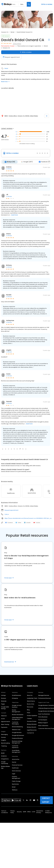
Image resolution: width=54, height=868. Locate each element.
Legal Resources (32, 730)
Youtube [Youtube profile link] (37, 522)
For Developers (43, 719)
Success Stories (32, 721)
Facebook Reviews (17, 738)
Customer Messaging (15, 723)
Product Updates (32, 715)
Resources (30, 707)
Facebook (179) (44, 162)
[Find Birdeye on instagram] (30, 800)
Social (3, 718)
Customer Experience (15, 746)
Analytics (4, 756)
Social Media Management (16, 751)
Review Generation (18, 714)
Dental (14, 762)
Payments (4, 727)
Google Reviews (17, 732)
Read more (5, 82)
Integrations (5, 759)
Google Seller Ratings (5, 707)
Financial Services (17, 765)
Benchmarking (5, 743)
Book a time (31, 704)
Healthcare (15, 768)
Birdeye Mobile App (5, 767)
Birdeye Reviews (32, 724)
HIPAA (29, 811)
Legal (14, 773)
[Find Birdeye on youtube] (34, 800)
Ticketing (4, 746)
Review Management (16, 711)
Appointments (6, 721)
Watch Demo (31, 701)
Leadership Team (32, 698)
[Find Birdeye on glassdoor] (38, 800)
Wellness (15, 790)
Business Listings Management (17, 742)
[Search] (29, 4)
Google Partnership (5, 762)
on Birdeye (9, 168)
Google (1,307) (26, 162)
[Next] (49, 491)
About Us (30, 695)
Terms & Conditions (4, 811)
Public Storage (16, 781)
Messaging (4, 734)
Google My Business (18, 735)
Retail (12, 32)
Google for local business (17, 706)
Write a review (47, 4)
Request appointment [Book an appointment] (11, 57)
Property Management (16, 777)
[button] (3, 449)
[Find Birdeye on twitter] (23, 800)
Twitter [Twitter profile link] (18, 522)
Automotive (16, 759)
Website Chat (16, 729)
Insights (4, 740)
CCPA (33, 811)
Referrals (4, 701)
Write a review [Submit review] (26, 52)
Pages (3, 704)
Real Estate (15, 784)
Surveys (3, 737)
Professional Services (45, 698)
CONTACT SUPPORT (46, 800)
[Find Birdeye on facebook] (20, 800)
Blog (28, 709)
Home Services (16, 771)
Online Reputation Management (17, 718)
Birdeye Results (32, 727)
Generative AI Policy (40, 811)
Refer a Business (43, 725)
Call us (7, 514)
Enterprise (15, 698)
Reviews (4, 698)
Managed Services (44, 695)
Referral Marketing (17, 726)
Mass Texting (5, 724)
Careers (29, 718)
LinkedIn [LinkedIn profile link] (27, 522)
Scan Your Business (44, 714)
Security (19, 811)
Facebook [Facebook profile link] (9, 522)
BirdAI (3, 753)
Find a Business (43, 717)
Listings (3, 695)
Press (29, 712)
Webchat (4, 715)
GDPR (25, 811)
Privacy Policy (13, 811)
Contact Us (30, 733)
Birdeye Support (43, 722)
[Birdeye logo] (7, 4)
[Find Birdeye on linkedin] (27, 800)
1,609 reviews (17, 43)
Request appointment (11, 510)
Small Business (16, 695)
